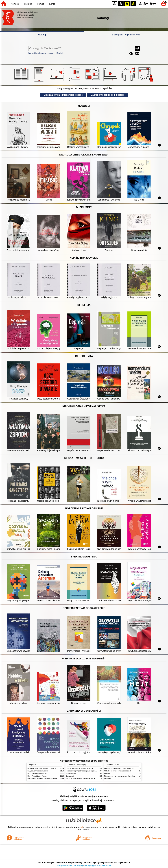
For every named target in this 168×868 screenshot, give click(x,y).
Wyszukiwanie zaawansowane (42, 53)
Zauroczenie (70, 776)
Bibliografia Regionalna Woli (126, 35)
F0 (140, 3)
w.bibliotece (75, 827)
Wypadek (108, 778)
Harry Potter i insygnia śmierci (38, 773)
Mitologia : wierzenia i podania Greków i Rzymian (45, 768)
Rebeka (107, 773)
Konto (52, 4)
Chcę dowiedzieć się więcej (70, 865)
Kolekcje (60, 53)
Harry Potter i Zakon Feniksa (37, 776)
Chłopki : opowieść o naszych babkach (79, 768)
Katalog (42, 35)
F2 (153, 3)
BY (133, 3)
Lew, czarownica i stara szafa (38, 771)
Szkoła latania (71, 773)
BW (121, 3)
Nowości (15, 4)
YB (127, 3)
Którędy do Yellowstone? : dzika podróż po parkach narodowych (127, 768)
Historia (28, 4)
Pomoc (40, 4)
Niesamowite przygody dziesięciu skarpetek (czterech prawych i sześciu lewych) (55, 778)
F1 (146, 3)
